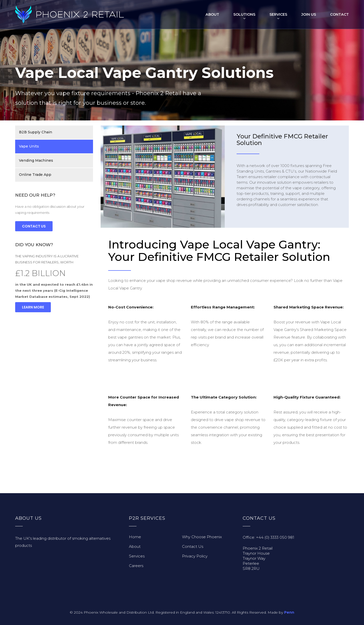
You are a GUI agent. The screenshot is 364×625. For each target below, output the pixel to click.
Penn (289, 612)
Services (279, 14)
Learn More (33, 307)
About (213, 14)
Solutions (245, 14)
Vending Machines (36, 161)
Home (135, 537)
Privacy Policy (195, 556)
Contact (340, 14)
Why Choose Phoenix (202, 537)
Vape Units (29, 147)
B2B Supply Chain (36, 132)
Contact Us (34, 226)
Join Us (309, 14)
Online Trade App (35, 175)
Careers (136, 566)
